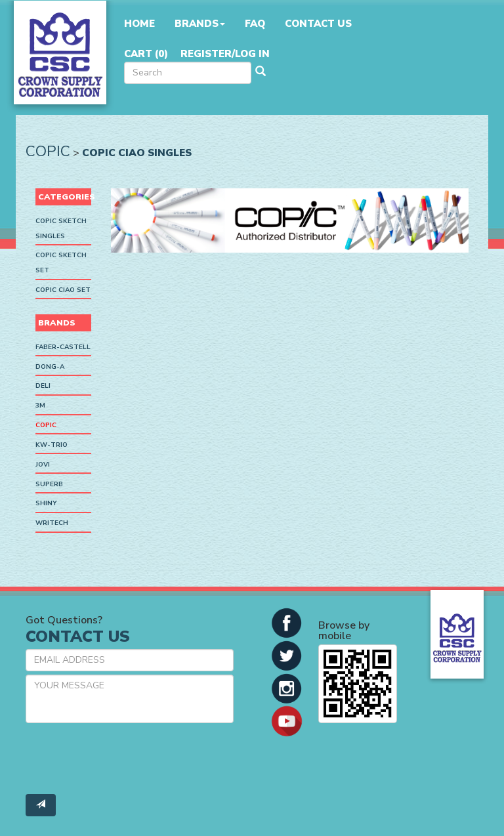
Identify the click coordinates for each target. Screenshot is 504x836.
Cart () (146, 54)
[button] (287, 622)
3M (40, 406)
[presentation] (125, 759)
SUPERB (49, 484)
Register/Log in (225, 54)
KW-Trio (52, 445)
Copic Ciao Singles (137, 153)
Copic (48, 151)
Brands (200, 24)
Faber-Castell (63, 347)
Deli (43, 387)
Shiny (46, 504)
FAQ (255, 24)
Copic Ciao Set (63, 290)
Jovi (43, 465)
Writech (52, 523)
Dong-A (50, 367)
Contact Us (318, 24)
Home (139, 24)
